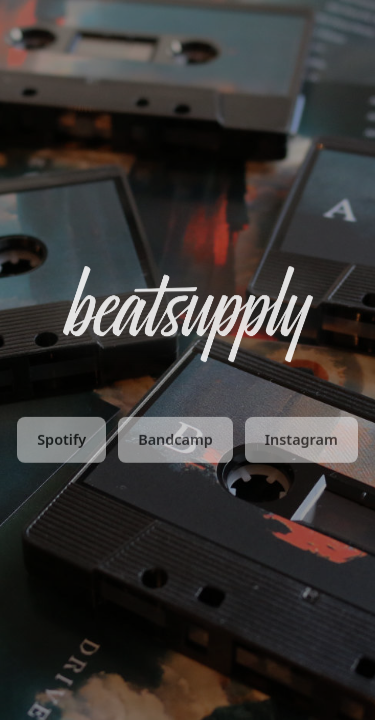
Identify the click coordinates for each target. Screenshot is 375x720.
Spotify (61, 441)
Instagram (301, 441)
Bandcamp (175, 441)
